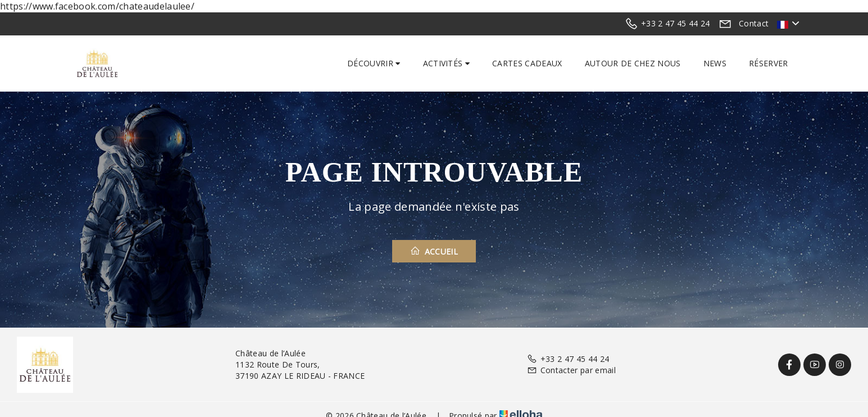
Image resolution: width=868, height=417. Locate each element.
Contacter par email (571, 370)
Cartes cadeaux (527, 63)
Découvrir (374, 63)
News (715, 63)
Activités (447, 63)
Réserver (769, 63)
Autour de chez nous (633, 63)
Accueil (434, 251)
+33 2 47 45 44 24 (568, 359)
